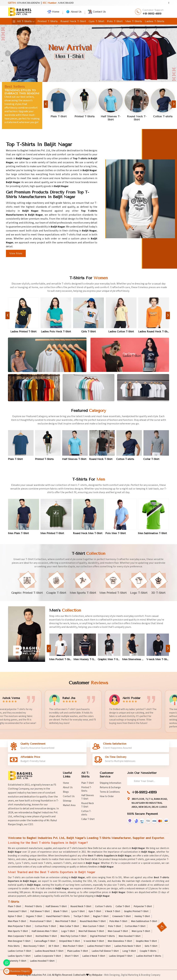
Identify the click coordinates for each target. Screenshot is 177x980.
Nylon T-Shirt (15, 916)
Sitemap (67, 801)
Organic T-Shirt (34, 916)
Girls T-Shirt (88, 335)
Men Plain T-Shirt (18, 536)
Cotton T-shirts (163, 117)
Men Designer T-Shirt (19, 941)
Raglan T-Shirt (101, 916)
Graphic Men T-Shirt (109, 662)
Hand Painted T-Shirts (58, 916)
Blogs (66, 792)
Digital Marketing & (131, 975)
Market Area (69, 805)
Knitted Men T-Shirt (46, 936)
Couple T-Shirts (148, 951)
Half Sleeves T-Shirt (111, 118)
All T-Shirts (24, 21)
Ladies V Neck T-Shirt (94, 956)
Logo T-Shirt (68, 931)
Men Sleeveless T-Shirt (133, 662)
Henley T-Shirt (142, 916)
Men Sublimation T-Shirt (152, 536)
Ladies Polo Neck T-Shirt (56, 335)
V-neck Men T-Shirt (158, 662)
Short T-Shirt (72, 956)
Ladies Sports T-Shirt (19, 956)
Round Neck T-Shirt (73, 21)
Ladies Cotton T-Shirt (121, 335)
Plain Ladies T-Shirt (78, 951)
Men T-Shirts (134, 21)
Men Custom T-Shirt (94, 926)
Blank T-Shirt (61, 911)
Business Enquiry (17, 971)
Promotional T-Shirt (41, 921)
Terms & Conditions (110, 792)
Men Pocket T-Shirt (61, 662)
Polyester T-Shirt (143, 906)
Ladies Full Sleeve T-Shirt (105, 951)
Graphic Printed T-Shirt (136, 911)
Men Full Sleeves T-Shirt (91, 931)
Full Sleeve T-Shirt (40, 911)
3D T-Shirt (54, 946)
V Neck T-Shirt (113, 911)
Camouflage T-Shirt (45, 941)
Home (53, 12)
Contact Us (97, 12)
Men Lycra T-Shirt (141, 931)
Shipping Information (110, 783)
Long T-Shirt (129, 951)
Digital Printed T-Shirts (103, 936)
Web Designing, (112, 975)
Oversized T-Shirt (17, 911)
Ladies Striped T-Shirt (121, 956)
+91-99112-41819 (152, 14)
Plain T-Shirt (59, 117)
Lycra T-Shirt (78, 911)
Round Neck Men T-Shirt (88, 536)
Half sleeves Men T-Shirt (45, 931)
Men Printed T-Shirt (52, 536)
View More (16, 253)
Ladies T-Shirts (155, 21)
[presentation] (46, 104)
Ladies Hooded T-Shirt (42, 961)
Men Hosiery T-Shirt (85, 662)
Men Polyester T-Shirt (19, 926)
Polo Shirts (14, 946)
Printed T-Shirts (48, 21)
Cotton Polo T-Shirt (45, 926)
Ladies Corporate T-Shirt (48, 956)
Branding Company (151, 975)
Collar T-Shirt (151, 462)
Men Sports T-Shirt (18, 931)
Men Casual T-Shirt (118, 931)
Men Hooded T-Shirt (130, 936)
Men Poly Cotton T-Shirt (73, 936)
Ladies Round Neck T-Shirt (154, 335)
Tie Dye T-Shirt (81, 916)
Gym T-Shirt (96, 21)
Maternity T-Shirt (17, 961)
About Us (74, 12)
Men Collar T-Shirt (69, 926)
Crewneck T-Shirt (122, 916)
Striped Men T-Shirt (70, 941)
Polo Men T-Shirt (116, 536)
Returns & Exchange (110, 787)
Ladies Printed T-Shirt (23, 335)
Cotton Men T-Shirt (135, 926)
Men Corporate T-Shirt (20, 936)
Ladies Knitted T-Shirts (149, 956)
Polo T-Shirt (115, 21)
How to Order (107, 796)
